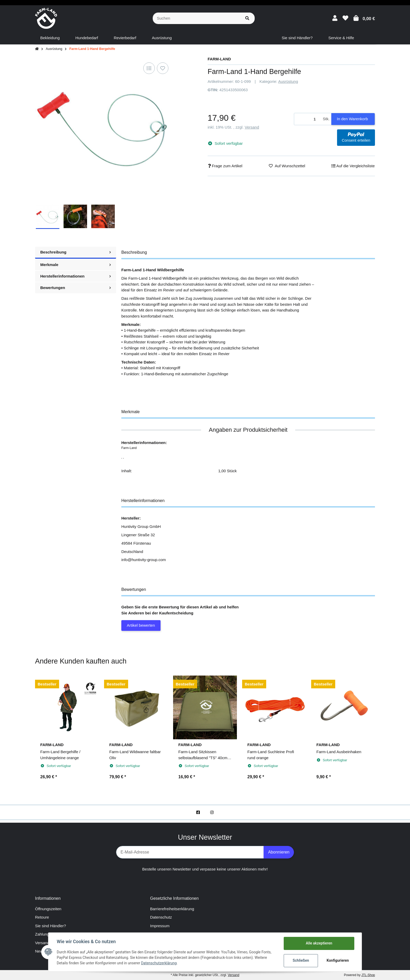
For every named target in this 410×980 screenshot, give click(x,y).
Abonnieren (279, 852)
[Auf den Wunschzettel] (163, 68)
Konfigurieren (338, 960)
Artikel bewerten (141, 625)
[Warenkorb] (364, 18)
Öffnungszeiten (48, 909)
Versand (252, 127)
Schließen (301, 960)
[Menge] (307, 119)
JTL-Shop (368, 975)
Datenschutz (161, 917)
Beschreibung (76, 252)
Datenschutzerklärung (159, 963)
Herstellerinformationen (76, 276)
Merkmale (76, 265)
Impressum (160, 926)
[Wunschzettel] (345, 18)
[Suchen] (196, 18)
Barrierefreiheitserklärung (172, 909)
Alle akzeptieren (319, 943)
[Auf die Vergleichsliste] (149, 68)
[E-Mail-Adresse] (190, 852)
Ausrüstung (288, 81)
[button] (335, 18)
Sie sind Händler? (50, 926)
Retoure (42, 917)
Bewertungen (76, 288)
